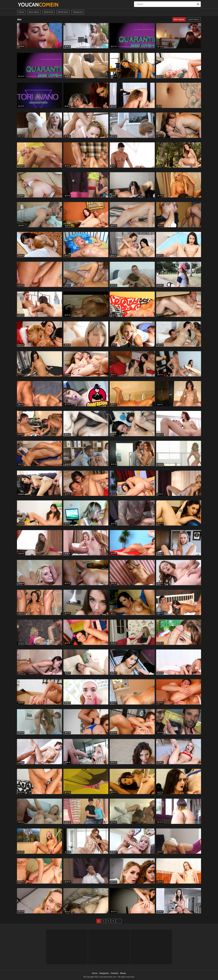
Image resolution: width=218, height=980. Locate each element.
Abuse (123, 973)
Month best (63, 12)
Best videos (34, 12)
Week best (49, 12)
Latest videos (193, 19)
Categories (78, 12)
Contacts (114, 973)
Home (21, 12)
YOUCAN (25, 5)
